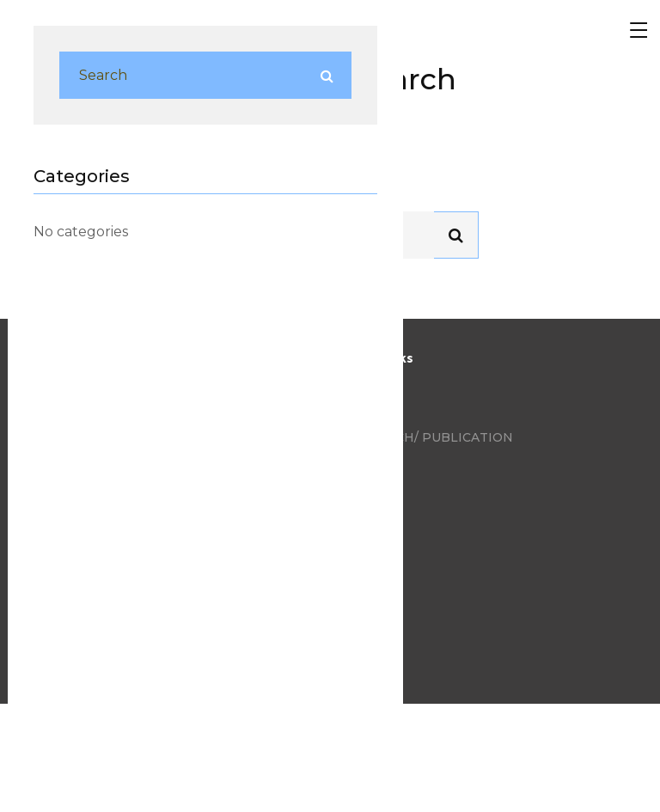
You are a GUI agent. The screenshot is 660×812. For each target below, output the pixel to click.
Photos (371, 411)
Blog (361, 384)
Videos (368, 464)
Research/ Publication (428, 437)
